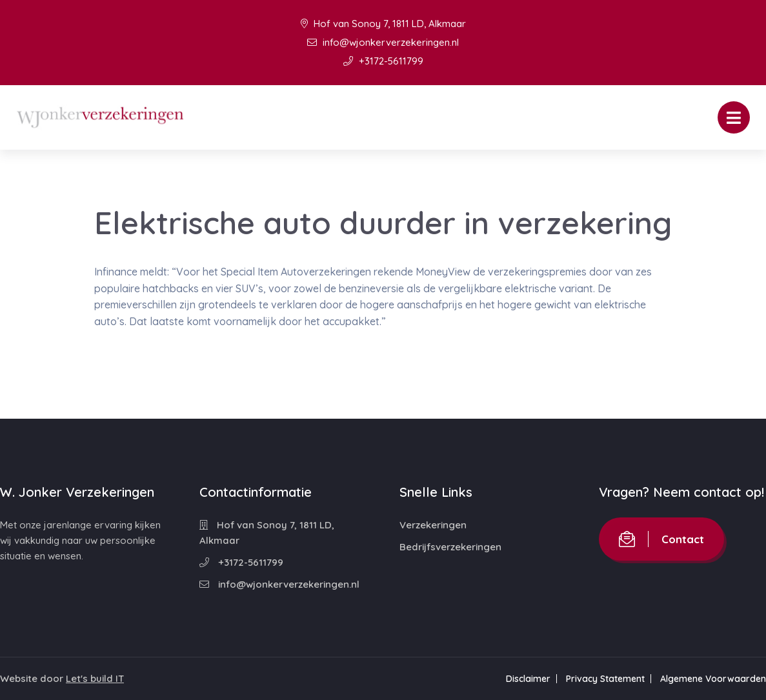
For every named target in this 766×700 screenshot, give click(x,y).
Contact (661, 539)
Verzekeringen (433, 525)
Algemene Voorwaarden (713, 679)
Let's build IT (95, 678)
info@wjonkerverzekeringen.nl (383, 42)
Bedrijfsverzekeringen (450, 547)
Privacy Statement (605, 679)
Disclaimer (528, 679)
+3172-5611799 (383, 61)
